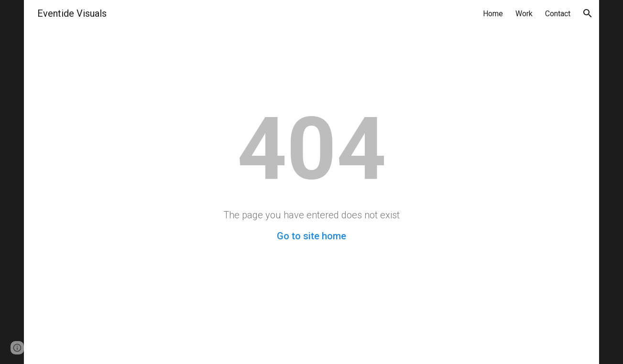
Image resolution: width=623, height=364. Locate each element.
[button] (588, 13)
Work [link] (524, 14)
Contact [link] (558, 14)
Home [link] (493, 14)
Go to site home (311, 236)
